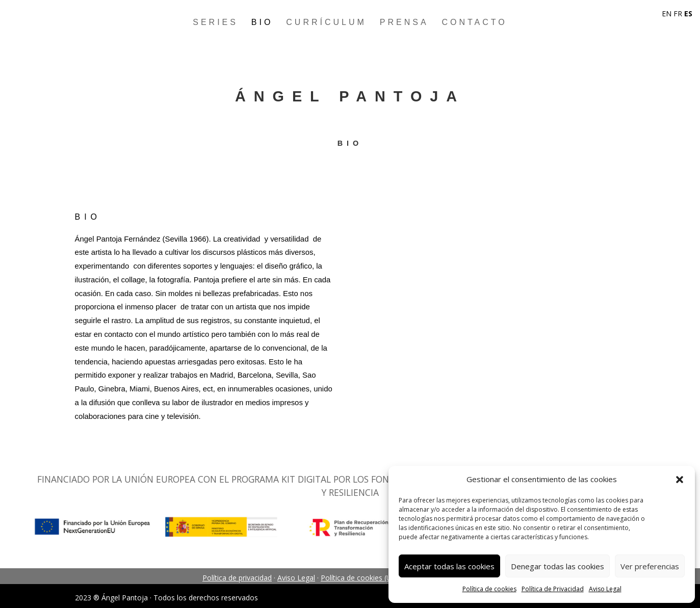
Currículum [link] (326, 22)
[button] (680, 480)
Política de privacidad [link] (237, 578)
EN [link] (667, 14)
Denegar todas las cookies (558, 566)
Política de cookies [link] (489, 589)
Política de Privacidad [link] (553, 589)
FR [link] (678, 14)
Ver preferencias (650, 566)
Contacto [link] (474, 22)
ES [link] (688, 14)
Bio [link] (262, 22)
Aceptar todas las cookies (449, 566)
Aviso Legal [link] (605, 589)
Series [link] (215, 22)
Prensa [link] (404, 22)
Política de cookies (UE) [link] (359, 578)
